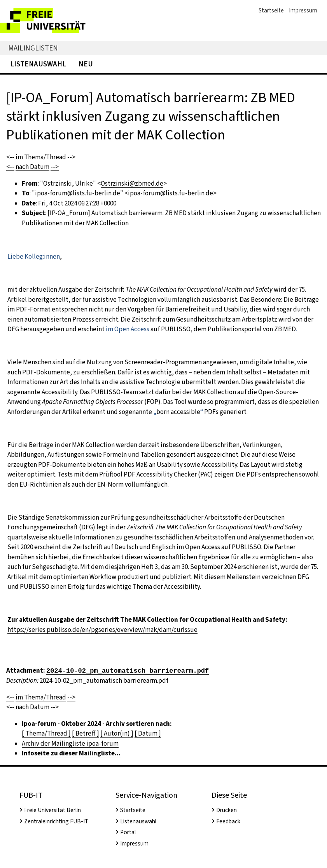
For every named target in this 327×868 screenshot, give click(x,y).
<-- (10, 157)
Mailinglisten (33, 48)
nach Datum (32, 167)
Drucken (226, 810)
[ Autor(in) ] (117, 733)
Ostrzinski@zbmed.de (132, 184)
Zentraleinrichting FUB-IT (56, 821)
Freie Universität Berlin (52, 810)
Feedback (228, 821)
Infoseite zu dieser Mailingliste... (71, 753)
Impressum (303, 10)
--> (71, 157)
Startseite (271, 10)
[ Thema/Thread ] (46, 733)
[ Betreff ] (86, 733)
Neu (86, 64)
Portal (128, 832)
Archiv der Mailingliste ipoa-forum (70, 744)
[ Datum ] (148, 733)
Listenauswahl (38, 64)
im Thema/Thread (41, 157)
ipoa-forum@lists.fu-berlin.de (78, 193)
